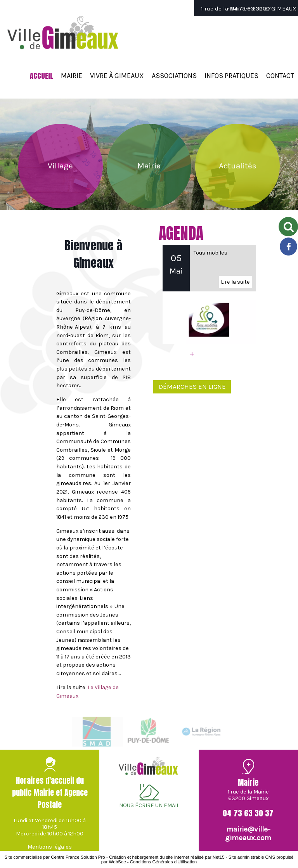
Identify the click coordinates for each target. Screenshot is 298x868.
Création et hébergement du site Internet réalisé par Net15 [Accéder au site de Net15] (167, 857)
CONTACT (280, 76)
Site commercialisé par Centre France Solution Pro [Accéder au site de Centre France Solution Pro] (55, 857)
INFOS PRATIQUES (231, 76)
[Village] (61, 166)
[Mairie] (149, 166)
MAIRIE (72, 76)
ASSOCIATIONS (174, 76)
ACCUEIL (42, 76)
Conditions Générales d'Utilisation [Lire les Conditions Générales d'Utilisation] (163, 862)
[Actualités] (237, 166)
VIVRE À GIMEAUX (117, 76)
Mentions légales (50, 847)
